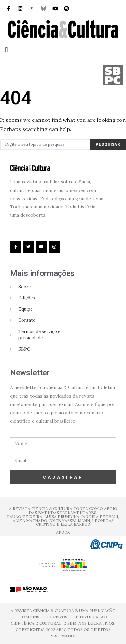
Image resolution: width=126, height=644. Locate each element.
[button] (6, 50)
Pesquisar (108, 144)
